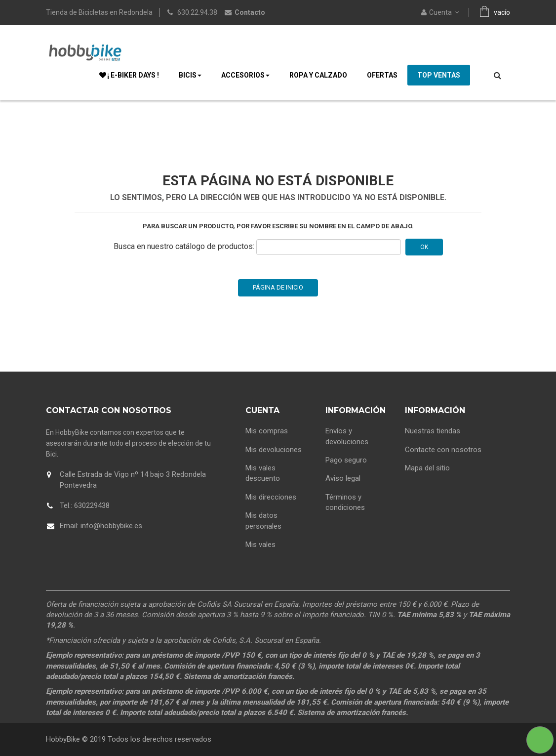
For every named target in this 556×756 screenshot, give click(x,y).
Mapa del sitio (427, 468)
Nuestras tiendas (433, 431)
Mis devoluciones (274, 450)
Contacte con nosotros (443, 450)
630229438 (92, 505)
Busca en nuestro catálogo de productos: (184, 246)
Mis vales (260, 545)
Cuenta (262, 410)
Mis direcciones (271, 497)
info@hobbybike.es (111, 526)
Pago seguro (346, 460)
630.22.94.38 (197, 12)
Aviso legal (343, 478)
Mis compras (267, 431)
